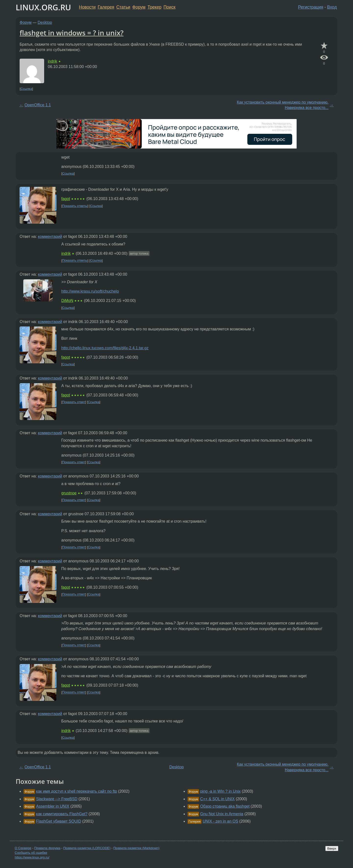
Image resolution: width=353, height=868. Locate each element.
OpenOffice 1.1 (38, 105)
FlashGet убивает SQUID (59, 821)
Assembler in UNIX (53, 806)
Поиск (170, 7)
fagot (66, 199)
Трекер (155, 7)
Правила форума (47, 848)
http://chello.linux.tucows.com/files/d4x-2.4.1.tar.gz (105, 348)
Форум (139, 7)
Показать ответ (74, 402)
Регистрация (311, 7)
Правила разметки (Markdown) (136, 848)
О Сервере (23, 848)
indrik (52, 61)
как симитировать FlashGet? (62, 814)
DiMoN (67, 301)
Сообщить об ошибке (31, 853)
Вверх (332, 848)
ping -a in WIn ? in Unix (220, 791)
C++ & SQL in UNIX (217, 799)
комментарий (50, 237)
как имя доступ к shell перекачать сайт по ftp (76, 791)
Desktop (45, 22)
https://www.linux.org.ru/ (32, 857)
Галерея (106, 7)
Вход (332, 7)
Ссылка (26, 89)
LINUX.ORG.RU (43, 7)
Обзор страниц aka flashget (225, 806)
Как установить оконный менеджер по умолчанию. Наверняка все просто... (283, 105)
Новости (87, 7)
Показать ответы (75, 206)
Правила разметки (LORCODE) (87, 848)
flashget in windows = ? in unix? (72, 33)
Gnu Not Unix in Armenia (222, 814)
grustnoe (69, 493)
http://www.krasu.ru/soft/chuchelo (90, 291)
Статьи (123, 7)
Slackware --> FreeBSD (57, 799)
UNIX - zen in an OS (221, 821)
